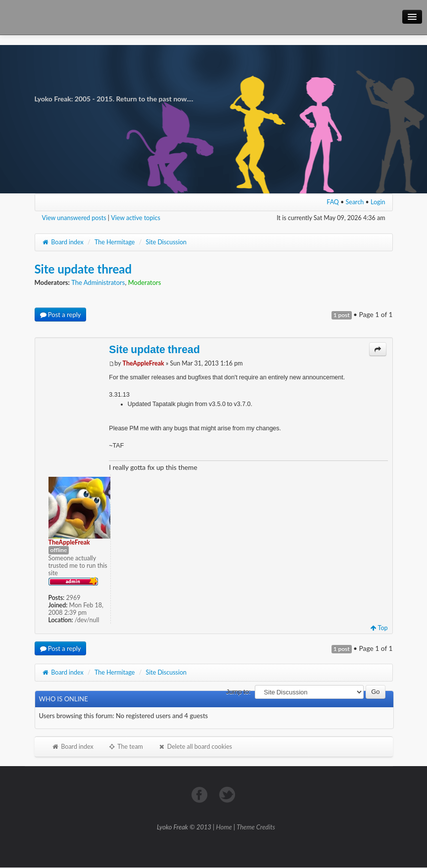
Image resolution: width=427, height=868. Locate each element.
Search (355, 202)
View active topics (136, 218)
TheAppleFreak (143, 363)
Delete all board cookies (195, 747)
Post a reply (61, 315)
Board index (63, 242)
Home (224, 827)
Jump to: (238, 692)
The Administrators (98, 282)
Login (378, 202)
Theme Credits (256, 827)
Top (379, 628)
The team (126, 747)
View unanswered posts (74, 218)
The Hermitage (115, 242)
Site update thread (83, 269)
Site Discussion (166, 242)
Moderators (145, 282)
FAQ (333, 202)
